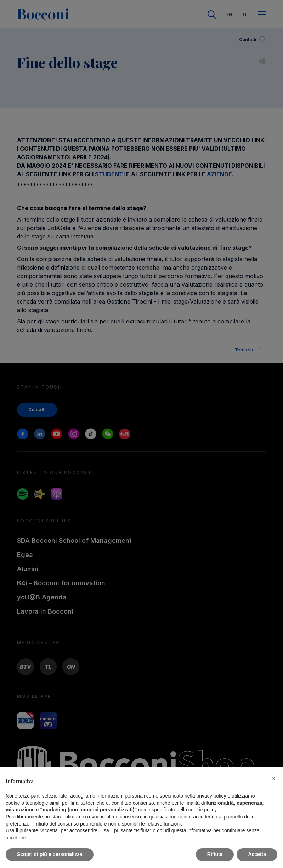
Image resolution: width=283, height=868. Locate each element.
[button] (274, 778)
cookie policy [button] (202, 810)
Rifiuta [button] (215, 854)
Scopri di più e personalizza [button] (50, 854)
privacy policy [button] (211, 796)
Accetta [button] (257, 854)
